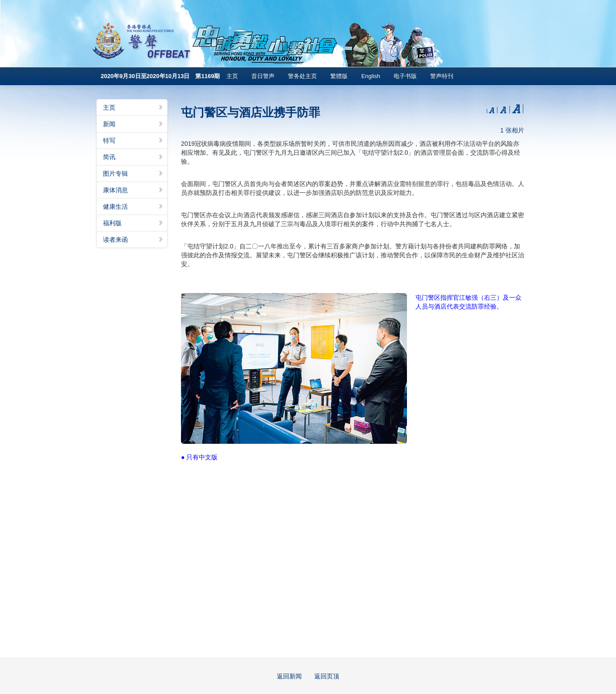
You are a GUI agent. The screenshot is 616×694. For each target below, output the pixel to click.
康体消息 (133, 190)
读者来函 (133, 240)
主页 (232, 76)
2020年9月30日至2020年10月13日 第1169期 (160, 76)
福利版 (133, 223)
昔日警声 (263, 76)
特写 (133, 140)
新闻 (133, 124)
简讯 (133, 157)
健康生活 (133, 207)
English (371, 76)
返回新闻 (289, 676)
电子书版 (405, 76)
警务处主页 (302, 76)
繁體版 (339, 76)
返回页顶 (327, 676)
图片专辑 (133, 173)
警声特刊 (442, 76)
